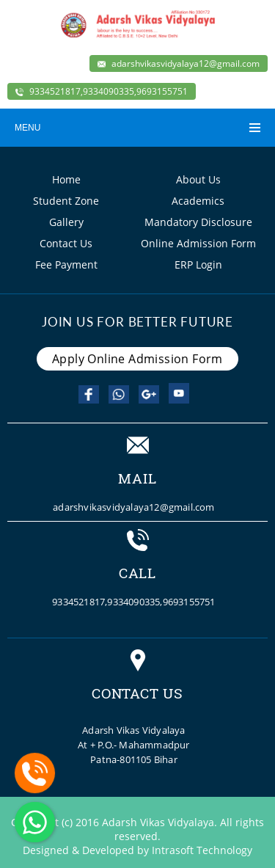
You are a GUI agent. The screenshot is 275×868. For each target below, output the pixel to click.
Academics (198, 201)
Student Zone (66, 201)
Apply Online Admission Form (137, 359)
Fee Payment (66, 265)
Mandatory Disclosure (198, 222)
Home (66, 179)
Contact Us (66, 243)
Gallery (66, 222)
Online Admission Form (198, 243)
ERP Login (198, 265)
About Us (198, 179)
